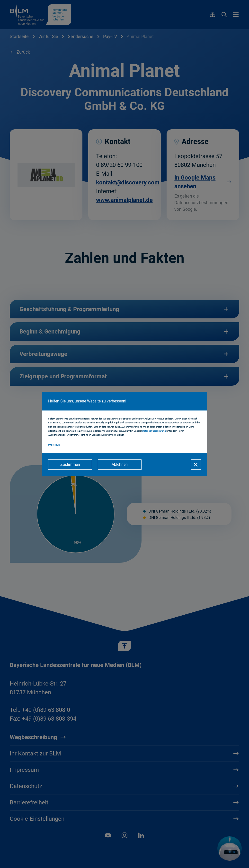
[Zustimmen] (70, 465)
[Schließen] (196, 465)
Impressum (54, 445)
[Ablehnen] (120, 465)
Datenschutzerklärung (154, 431)
